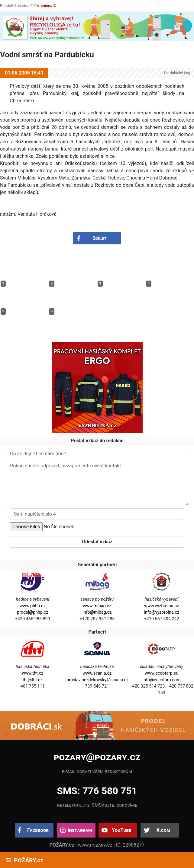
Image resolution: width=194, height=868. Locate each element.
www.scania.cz (97, 673)
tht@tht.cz (33, 680)
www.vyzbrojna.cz (162, 606)
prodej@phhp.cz (33, 612)
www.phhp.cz (33, 606)
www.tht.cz (32, 673)
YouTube (121, 830)
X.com (163, 830)
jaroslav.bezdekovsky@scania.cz (97, 680)
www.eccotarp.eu (162, 673)
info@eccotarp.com (162, 680)
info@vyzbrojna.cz (162, 612)
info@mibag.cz (97, 612)
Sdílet (100, 238)
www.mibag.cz (97, 606)
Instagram (80, 830)
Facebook (38, 830)
